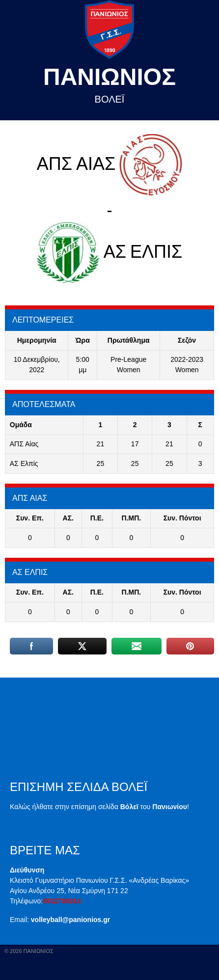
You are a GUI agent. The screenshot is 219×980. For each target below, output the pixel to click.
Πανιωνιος (109, 77)
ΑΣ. (68, 518)
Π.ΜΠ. (132, 518)
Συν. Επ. (30, 518)
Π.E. (97, 518)
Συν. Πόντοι (182, 518)
